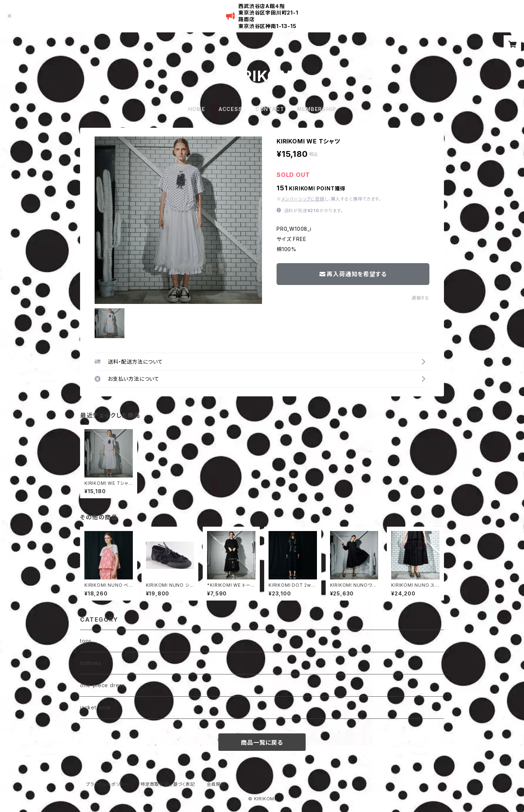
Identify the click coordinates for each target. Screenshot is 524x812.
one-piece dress (102, 685)
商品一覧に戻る (262, 742)
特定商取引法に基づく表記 (168, 784)
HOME (197, 109)
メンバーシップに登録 (303, 199)
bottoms (91, 663)
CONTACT (270, 109)
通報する (420, 298)
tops (86, 641)
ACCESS (230, 109)
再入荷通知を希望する (353, 274)
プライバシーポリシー (107, 784)
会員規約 (216, 784)
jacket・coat (96, 707)
